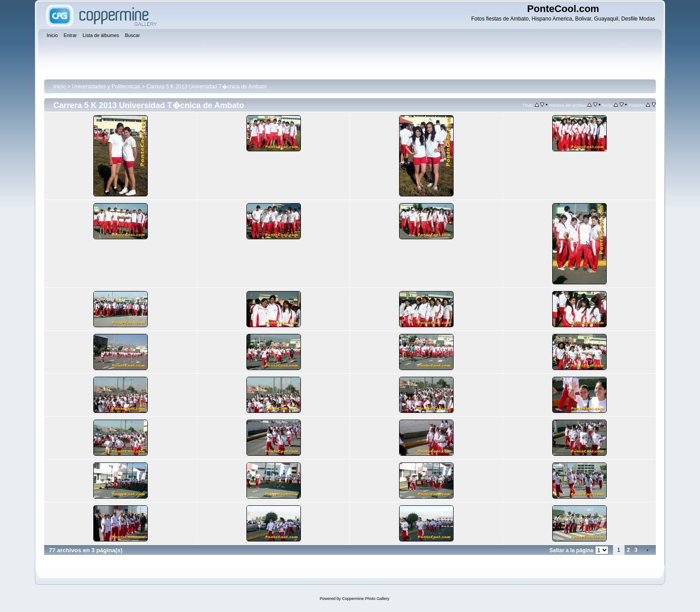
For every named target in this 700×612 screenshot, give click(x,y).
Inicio (59, 87)
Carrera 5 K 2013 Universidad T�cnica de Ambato (207, 87)
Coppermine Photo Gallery (366, 599)
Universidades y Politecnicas (106, 87)
